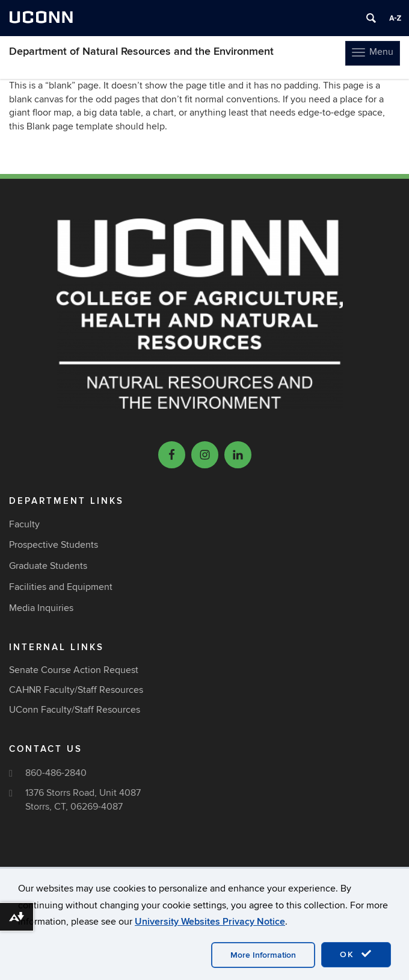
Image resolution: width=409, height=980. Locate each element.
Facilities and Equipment (61, 587)
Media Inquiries (41, 608)
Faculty (24, 524)
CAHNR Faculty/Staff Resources (76, 690)
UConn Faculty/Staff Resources (75, 710)
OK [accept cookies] (356, 954)
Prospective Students (54, 545)
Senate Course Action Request (74, 670)
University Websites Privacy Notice (210, 922)
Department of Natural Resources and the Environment (141, 51)
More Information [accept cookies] (263, 955)
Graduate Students (48, 566)
